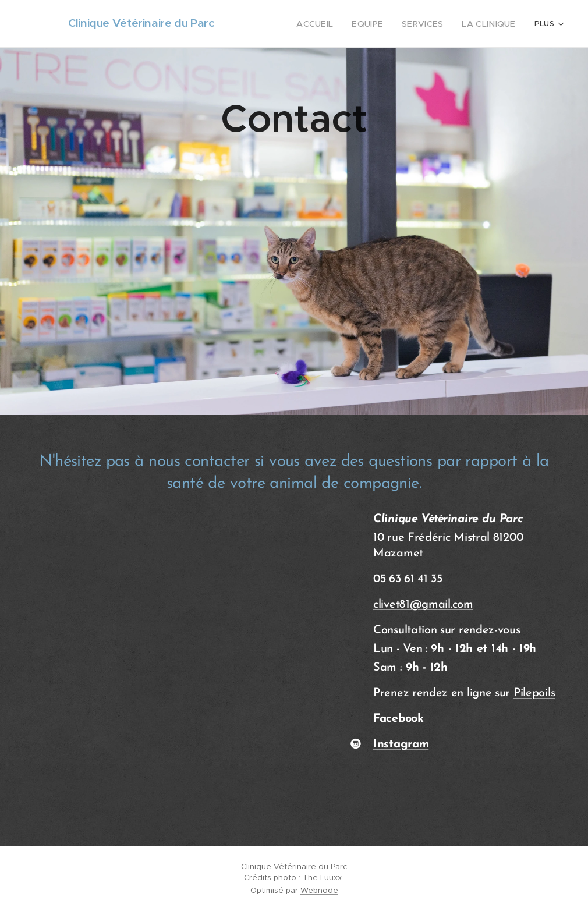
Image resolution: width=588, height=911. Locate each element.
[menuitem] (284, 24)
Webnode (319, 890)
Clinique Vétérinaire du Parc (448, 519)
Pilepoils (534, 693)
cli (378, 605)
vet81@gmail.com (428, 605)
